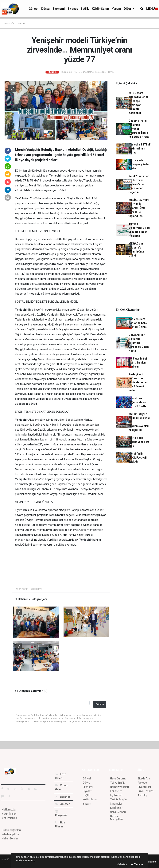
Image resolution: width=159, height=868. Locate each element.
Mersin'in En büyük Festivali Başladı (138, 458)
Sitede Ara (144, 778)
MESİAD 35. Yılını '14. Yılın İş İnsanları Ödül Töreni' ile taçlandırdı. (139, 208)
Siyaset (73, 9)
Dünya (45, 9)
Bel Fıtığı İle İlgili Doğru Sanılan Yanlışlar (138, 363)
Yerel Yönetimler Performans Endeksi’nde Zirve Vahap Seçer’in (139, 184)
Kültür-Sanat (100, 9)
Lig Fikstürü (117, 795)
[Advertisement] (135, 284)
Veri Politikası (10, 818)
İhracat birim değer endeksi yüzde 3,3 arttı (137, 402)
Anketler (143, 783)
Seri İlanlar (116, 808)
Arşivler (62, 804)
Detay (122, 864)
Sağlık (85, 9)
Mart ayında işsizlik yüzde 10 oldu (139, 442)
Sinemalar (116, 804)
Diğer (128, 9)
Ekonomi (59, 9)
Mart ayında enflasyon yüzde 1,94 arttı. (139, 164)
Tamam (137, 864)
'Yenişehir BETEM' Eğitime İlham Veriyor (140, 149)
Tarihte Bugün (118, 799)
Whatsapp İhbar (11, 834)
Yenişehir (56, 176)
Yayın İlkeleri (9, 814)
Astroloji (142, 795)
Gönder (100, 704)
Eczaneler (116, 791)
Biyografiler (144, 787)
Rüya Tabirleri (146, 791)
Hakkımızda (9, 810)
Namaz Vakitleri (119, 787)
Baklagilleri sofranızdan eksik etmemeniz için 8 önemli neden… (139, 382)
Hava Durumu (118, 778)
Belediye (63, 203)
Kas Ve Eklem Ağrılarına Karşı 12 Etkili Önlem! (138, 323)
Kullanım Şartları (11, 830)
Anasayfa (9, 24)
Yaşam (116, 9)
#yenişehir (21, 589)
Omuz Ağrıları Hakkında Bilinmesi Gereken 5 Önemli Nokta (139, 343)
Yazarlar (63, 797)
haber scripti (7, 863)
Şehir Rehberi (118, 812)
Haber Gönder (10, 838)
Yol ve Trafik (117, 783)
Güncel (33, 9)
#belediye (36, 589)
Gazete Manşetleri (116, 818)
